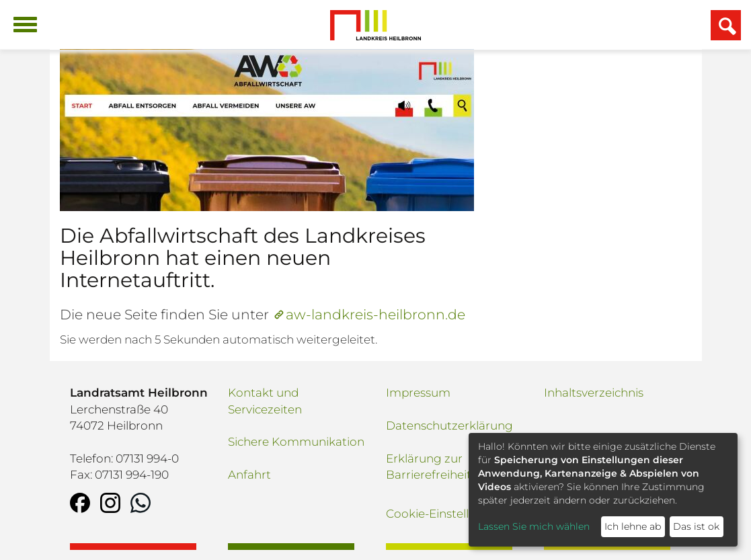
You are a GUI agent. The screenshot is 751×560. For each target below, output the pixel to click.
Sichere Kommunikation (296, 442)
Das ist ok (696, 526)
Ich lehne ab (633, 526)
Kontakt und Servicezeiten (265, 401)
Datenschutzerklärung (449, 426)
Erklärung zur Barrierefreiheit (429, 467)
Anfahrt (249, 475)
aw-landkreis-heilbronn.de (375, 314)
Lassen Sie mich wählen (534, 526)
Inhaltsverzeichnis (594, 393)
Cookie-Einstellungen (446, 514)
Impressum (418, 393)
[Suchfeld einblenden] (726, 25)
